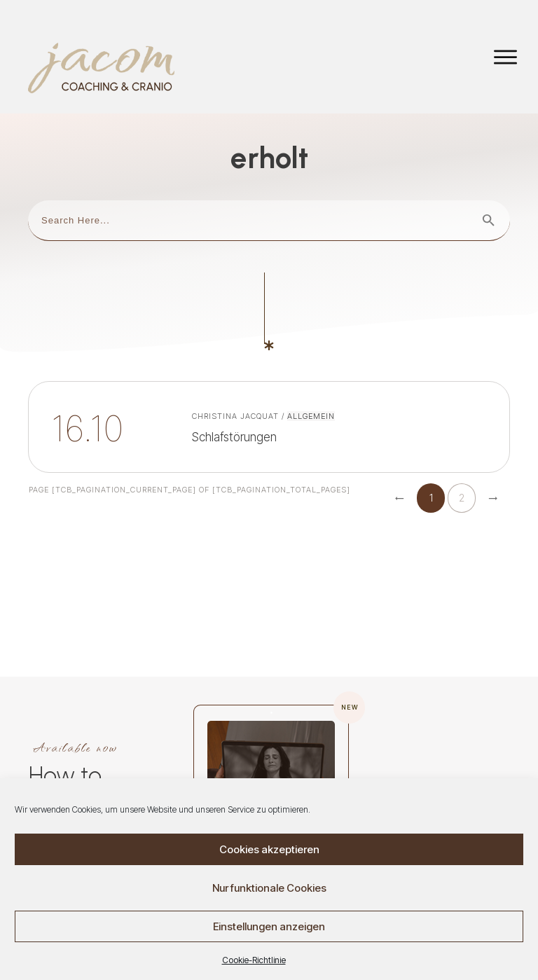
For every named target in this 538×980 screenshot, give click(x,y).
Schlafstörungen (269, 388)
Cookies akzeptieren (269, 850)
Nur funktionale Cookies (269, 889)
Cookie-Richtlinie (254, 961)
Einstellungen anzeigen (269, 927)
